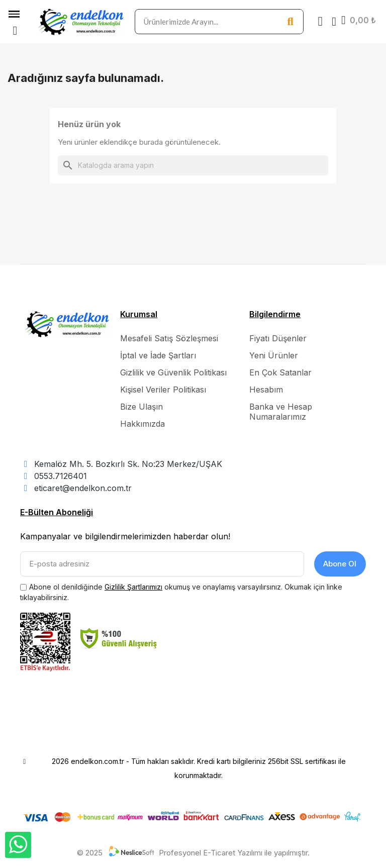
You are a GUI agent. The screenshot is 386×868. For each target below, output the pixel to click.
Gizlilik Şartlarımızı (133, 587)
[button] (15, 31)
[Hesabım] (334, 22)
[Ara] (193, 165)
